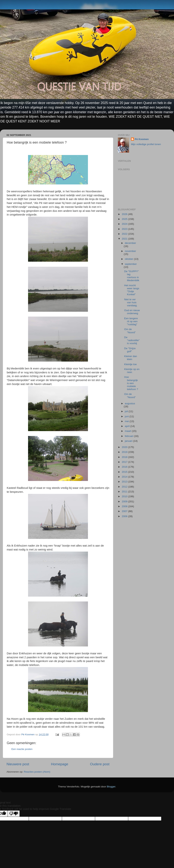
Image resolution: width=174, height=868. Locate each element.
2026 (125, 214)
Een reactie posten (22, 749)
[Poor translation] (14, 814)
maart (128, 431)
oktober (129, 259)
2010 (125, 496)
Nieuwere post (18, 764)
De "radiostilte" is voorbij (132, 340)
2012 (125, 487)
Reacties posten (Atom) (37, 772)
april (128, 426)
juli (127, 411)
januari (129, 441)
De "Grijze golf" (130, 350)
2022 (125, 234)
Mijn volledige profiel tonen (146, 144)
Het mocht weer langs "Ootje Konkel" (132, 290)
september (131, 264)
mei (127, 421)
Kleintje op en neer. (132, 371)
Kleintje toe (130, 364)
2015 (125, 472)
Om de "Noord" (130, 331)
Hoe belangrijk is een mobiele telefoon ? (131, 383)
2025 (125, 219)
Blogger (111, 787)
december (130, 243)
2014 (125, 477)
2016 (125, 467)
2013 (125, 482)
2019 (125, 452)
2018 (125, 457)
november (130, 251)
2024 (125, 224)
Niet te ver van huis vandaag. (131, 302)
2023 (125, 229)
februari (129, 436)
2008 (125, 506)
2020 (125, 447)
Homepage (59, 764)
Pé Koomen (142, 139)
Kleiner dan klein (131, 358)
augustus (130, 403)
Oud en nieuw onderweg (132, 312)
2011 (125, 492)
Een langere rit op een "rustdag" (131, 321)
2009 (125, 501)
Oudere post (100, 764)
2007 (125, 511)
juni (127, 416)
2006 (125, 516)
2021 (125, 239)
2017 (125, 462)
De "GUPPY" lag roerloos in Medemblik (132, 276)
